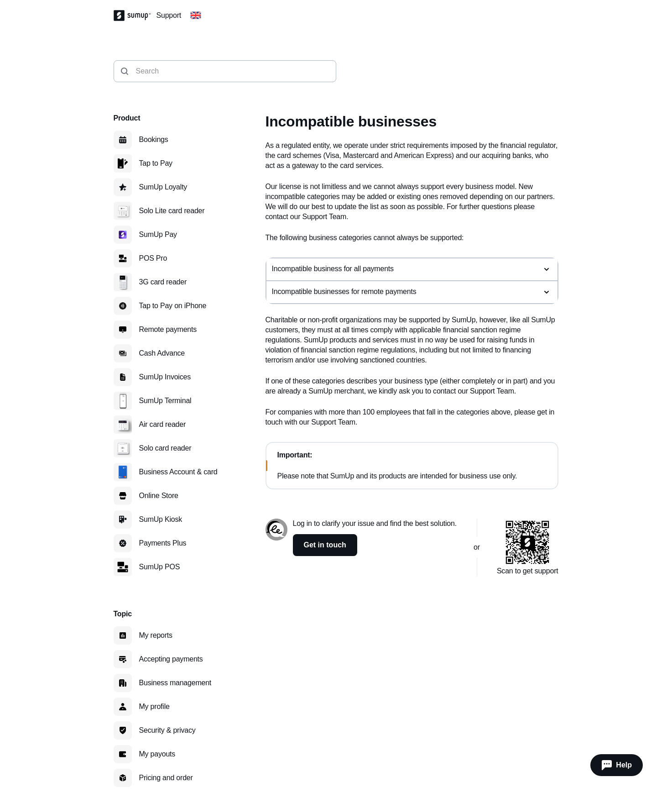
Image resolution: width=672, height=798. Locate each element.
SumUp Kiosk (161, 519)
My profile (154, 706)
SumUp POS (160, 567)
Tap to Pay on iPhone (173, 306)
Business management (175, 683)
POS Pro (153, 258)
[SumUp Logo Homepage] (135, 16)
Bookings (154, 139)
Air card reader (163, 424)
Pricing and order (166, 778)
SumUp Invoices (165, 377)
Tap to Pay (156, 163)
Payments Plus (163, 543)
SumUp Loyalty (163, 187)
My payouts (157, 754)
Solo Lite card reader (172, 211)
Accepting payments (171, 659)
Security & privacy (167, 730)
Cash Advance (162, 353)
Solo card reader (165, 448)
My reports (156, 635)
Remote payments (168, 329)
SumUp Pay (158, 234)
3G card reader (163, 282)
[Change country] (196, 16)
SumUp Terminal (165, 401)
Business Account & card (178, 472)
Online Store (159, 496)
